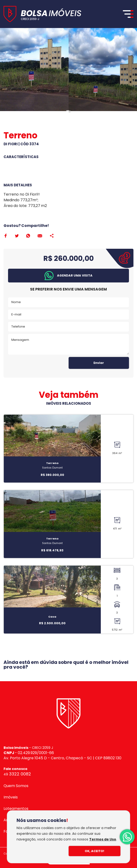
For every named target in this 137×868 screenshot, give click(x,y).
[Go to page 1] (68, 111)
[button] (68, 276)
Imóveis (11, 797)
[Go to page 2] (70, 112)
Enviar (99, 363)
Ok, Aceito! (94, 851)
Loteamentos (16, 809)
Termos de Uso (103, 839)
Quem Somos (16, 786)
